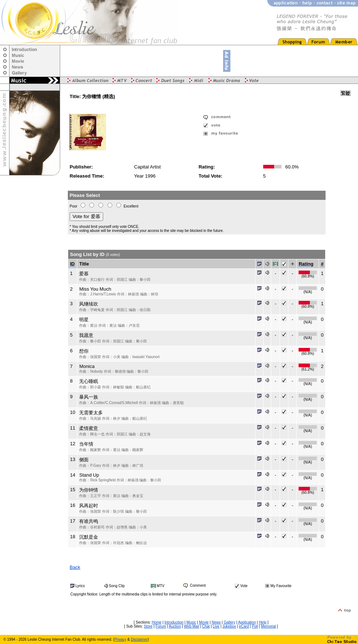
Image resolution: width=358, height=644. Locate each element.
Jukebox (229, 626)
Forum (161, 626)
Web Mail (192, 626)
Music (191, 622)
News (216, 622)
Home (157, 622)
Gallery (230, 622)
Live (216, 626)
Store (148, 626)
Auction (175, 626)
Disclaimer (139, 639)
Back (75, 567)
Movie (204, 622)
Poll (255, 626)
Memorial (268, 626)
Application (247, 622)
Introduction (174, 622)
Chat (206, 626)
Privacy (120, 639)
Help (263, 622)
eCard (244, 626)
